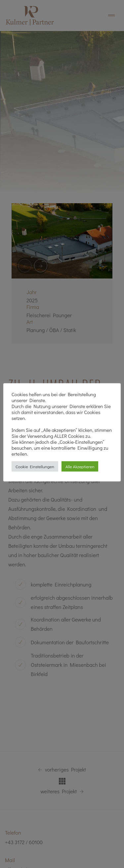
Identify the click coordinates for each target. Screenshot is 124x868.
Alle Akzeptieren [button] (80, 466)
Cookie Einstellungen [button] (35, 466)
